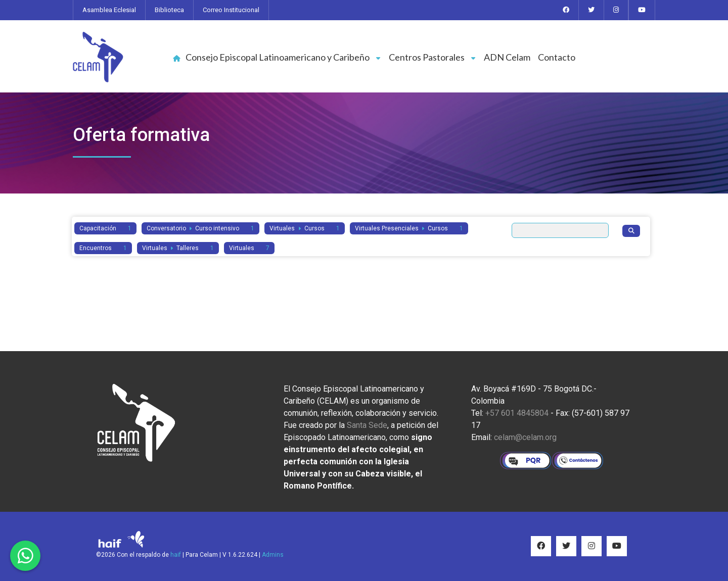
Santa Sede (367, 425)
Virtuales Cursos (305, 228)
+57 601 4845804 (517, 413)
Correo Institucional (231, 10)
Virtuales (249, 248)
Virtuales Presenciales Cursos (409, 228)
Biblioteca (169, 10)
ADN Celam (507, 57)
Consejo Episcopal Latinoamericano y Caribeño (283, 57)
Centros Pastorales (433, 57)
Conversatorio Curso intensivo (201, 228)
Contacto (557, 57)
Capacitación (105, 228)
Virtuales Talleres (178, 248)
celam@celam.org (525, 437)
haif (176, 555)
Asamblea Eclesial (109, 10)
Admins (273, 555)
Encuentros (103, 248)
